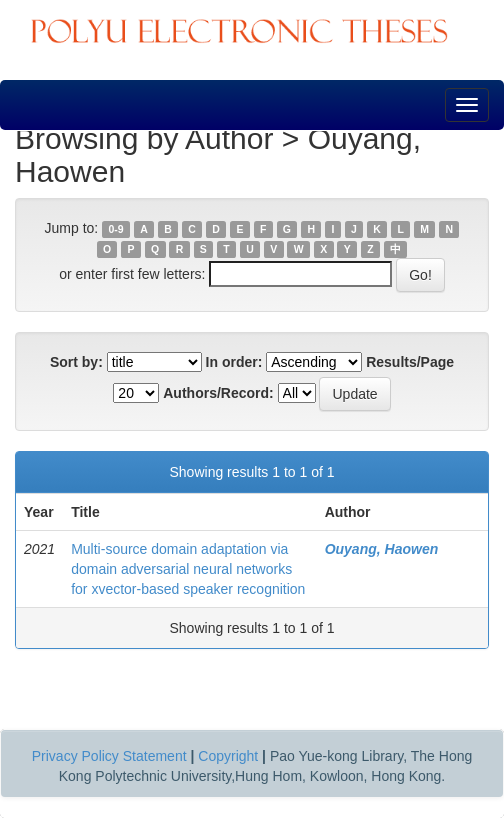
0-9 (115, 229)
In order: (234, 362)
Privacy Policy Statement (109, 756)
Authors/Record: (218, 393)
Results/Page (410, 362)
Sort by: (76, 362)
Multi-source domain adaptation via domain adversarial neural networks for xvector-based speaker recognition (188, 569)
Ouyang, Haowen (382, 549)
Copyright (228, 756)
